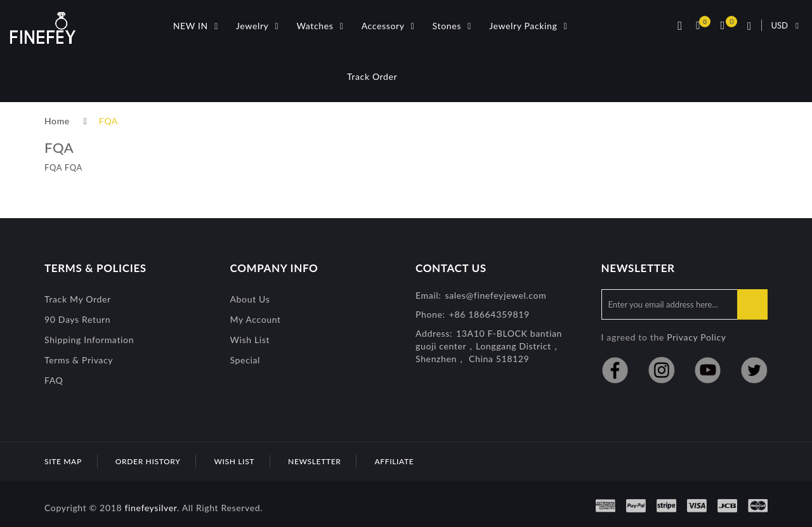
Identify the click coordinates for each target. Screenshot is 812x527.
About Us (250, 299)
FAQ (54, 380)
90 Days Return (77, 319)
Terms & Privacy (79, 360)
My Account (256, 319)
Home (57, 121)
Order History (148, 461)
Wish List (250, 340)
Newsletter (314, 461)
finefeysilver (151, 508)
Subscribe (752, 304)
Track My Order (78, 299)
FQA (108, 121)
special (246, 360)
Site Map (63, 461)
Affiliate (394, 461)
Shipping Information (89, 340)
